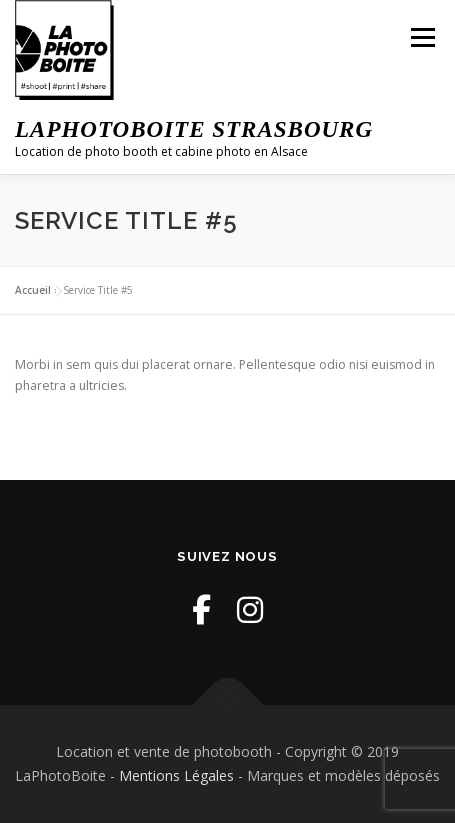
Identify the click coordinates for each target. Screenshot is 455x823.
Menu (421, 37)
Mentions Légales (176, 775)
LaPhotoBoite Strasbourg (194, 129)
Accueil (33, 290)
